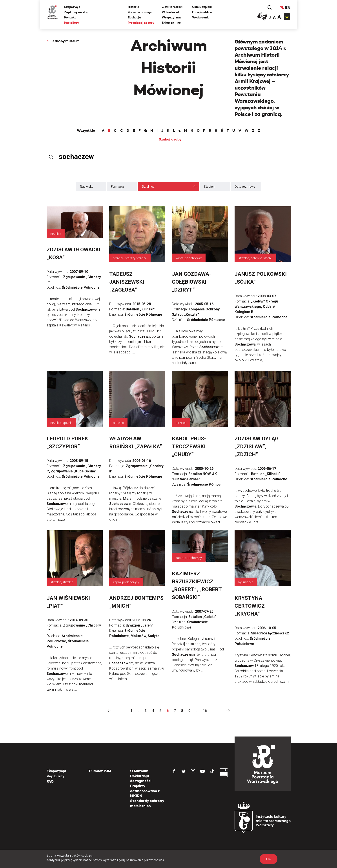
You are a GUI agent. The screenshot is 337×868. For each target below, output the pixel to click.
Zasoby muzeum (66, 41)
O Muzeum (139, 771)
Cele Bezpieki (202, 7)
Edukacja (134, 17)
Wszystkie (86, 131)
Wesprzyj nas (172, 17)
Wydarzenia (201, 17)
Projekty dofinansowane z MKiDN (145, 791)
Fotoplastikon (202, 12)
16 (205, 711)
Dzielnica (148, 187)
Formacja (117, 187)
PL (282, 8)
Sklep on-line (171, 23)
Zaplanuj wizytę (76, 12)
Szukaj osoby (170, 139)
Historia (134, 7)
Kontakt (70, 17)
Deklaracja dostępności (141, 778)
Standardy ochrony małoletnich (147, 803)
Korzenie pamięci (140, 12)
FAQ (50, 781)
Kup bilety (72, 23)
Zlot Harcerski (172, 7)
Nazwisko (87, 187)
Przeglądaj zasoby (141, 23)
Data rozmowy (245, 187)
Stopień (209, 187)
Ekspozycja (72, 7)
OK (268, 859)
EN (288, 8)
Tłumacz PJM (100, 771)
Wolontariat (171, 12)
